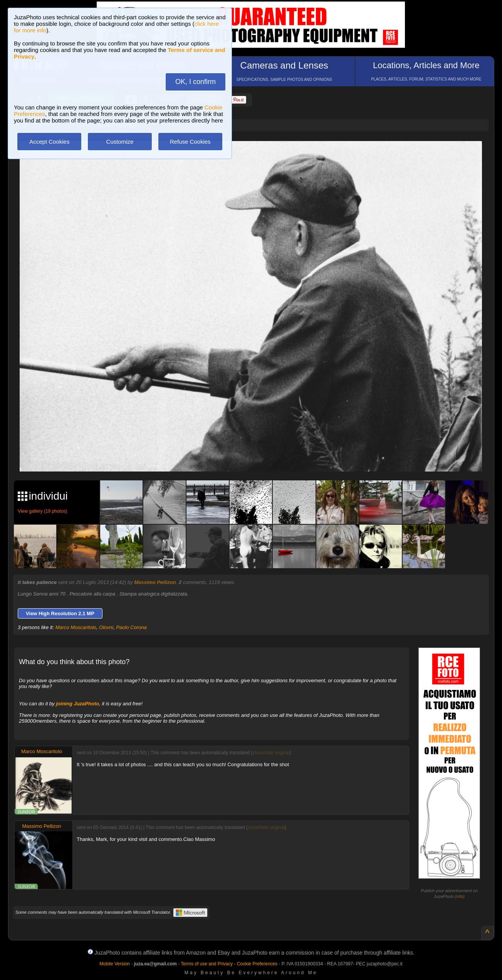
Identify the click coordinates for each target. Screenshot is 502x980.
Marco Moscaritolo (76, 627)
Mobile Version (115, 964)
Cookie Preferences (257, 964)
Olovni (106, 627)
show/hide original (271, 753)
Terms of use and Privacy (207, 964)
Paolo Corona (131, 627)
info (460, 896)
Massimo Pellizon (155, 582)
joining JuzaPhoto (77, 704)
